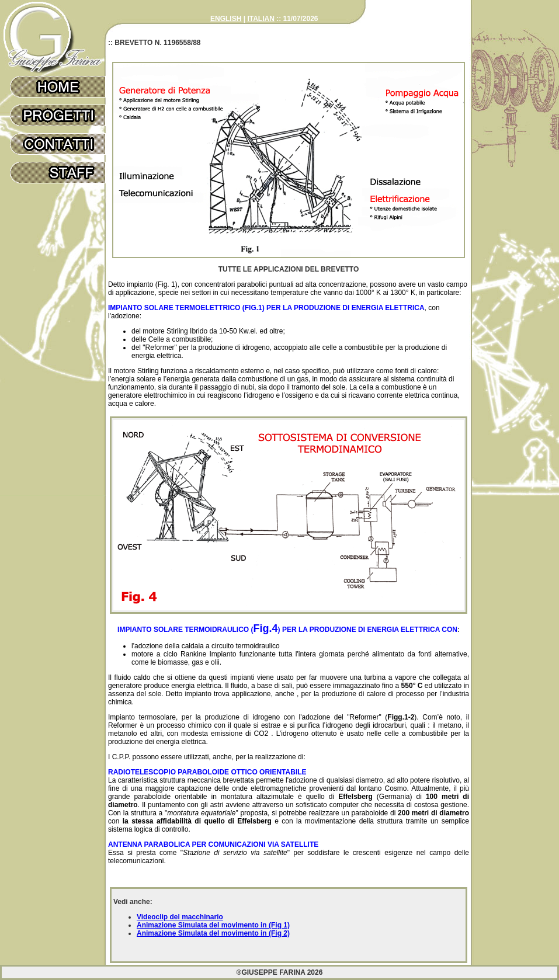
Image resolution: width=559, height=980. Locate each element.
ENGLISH (226, 19)
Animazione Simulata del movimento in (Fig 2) (213, 933)
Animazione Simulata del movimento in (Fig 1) (213, 925)
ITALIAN (261, 19)
